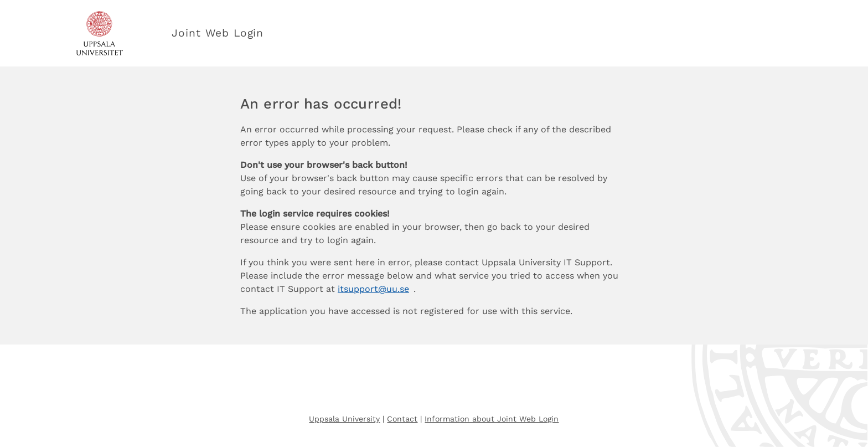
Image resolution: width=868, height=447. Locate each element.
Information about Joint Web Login (492, 419)
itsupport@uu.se (373, 289)
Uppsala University (344, 419)
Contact (402, 419)
